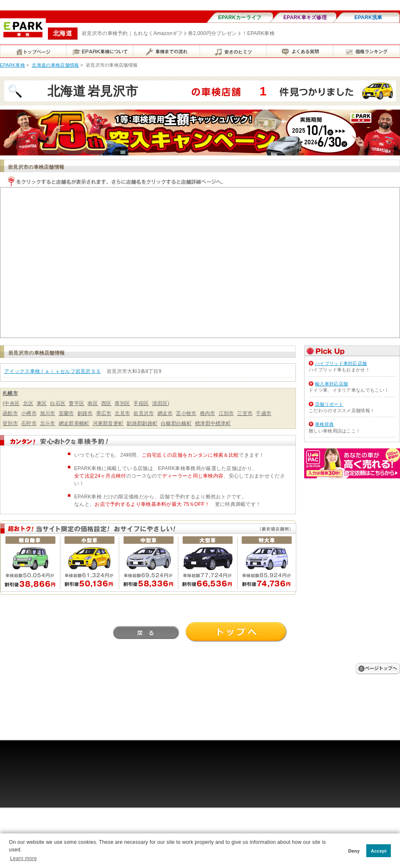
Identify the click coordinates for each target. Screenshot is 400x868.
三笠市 (245, 413)
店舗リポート (329, 404)
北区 (28, 403)
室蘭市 (66, 413)
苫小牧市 (186, 413)
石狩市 (29, 423)
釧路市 (85, 413)
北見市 (122, 413)
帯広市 (104, 413)
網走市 (165, 413)
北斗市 (48, 423)
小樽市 (29, 413)
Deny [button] (354, 851)
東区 (42, 403)
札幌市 (10, 393)
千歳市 (264, 413)
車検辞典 (324, 424)
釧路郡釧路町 (142, 423)
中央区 (12, 403)
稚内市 (208, 413)
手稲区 (141, 403)
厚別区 (122, 403)
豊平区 (76, 403)
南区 (93, 403)
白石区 (58, 403)
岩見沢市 (144, 413)
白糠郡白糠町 (176, 423)
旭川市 (48, 413)
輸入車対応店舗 (331, 384)
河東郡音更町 (108, 423)
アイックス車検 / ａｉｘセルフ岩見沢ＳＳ (52, 371)
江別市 (226, 413)
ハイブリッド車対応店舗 (341, 363)
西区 (106, 403)
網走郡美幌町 (74, 423)
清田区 (160, 403)
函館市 (10, 413)
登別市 (10, 423)
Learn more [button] (23, 858)
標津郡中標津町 (213, 423)
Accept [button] (379, 851)
